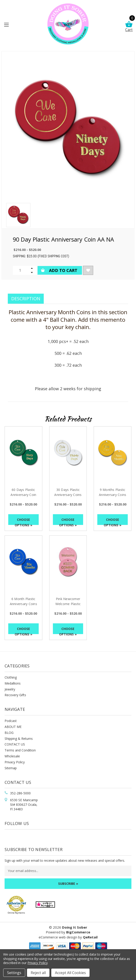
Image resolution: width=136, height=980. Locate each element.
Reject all (38, 973)
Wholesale (12, 756)
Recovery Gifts (15, 695)
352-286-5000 (20, 793)
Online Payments (16, 913)
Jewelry (10, 689)
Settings (14, 973)
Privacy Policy (15, 762)
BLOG (9, 733)
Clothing (11, 677)
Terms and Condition (20, 750)
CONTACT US (15, 744)
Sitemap (11, 768)
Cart (129, 27)
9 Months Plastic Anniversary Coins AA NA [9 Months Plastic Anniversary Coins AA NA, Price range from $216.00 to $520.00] (113, 495)
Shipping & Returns (19, 739)
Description (26, 299)
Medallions (13, 683)
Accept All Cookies (70, 973)
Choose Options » (23, 521)
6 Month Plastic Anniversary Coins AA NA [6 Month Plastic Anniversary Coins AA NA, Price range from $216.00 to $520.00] (23, 604)
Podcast (11, 721)
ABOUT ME (13, 727)
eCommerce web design (58, 937)
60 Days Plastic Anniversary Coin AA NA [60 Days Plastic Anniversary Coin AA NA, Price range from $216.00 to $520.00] (23, 495)
